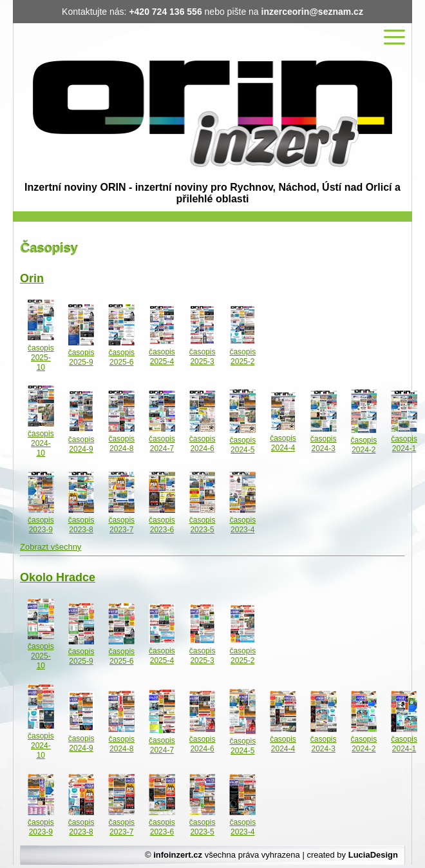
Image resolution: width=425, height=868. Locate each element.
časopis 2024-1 (404, 444)
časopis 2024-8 (121, 444)
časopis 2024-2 (364, 445)
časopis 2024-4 (283, 443)
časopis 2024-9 (81, 444)
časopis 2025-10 (41, 357)
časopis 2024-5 (242, 445)
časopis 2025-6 (121, 357)
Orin (32, 278)
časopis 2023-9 (41, 525)
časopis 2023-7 (121, 525)
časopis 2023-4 (242, 525)
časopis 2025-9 (81, 357)
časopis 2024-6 (203, 444)
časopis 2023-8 (81, 525)
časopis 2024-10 (41, 443)
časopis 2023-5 (203, 525)
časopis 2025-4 (162, 357)
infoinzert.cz (178, 855)
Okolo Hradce (58, 577)
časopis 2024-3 (324, 444)
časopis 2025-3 (203, 357)
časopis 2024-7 (162, 444)
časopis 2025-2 (242, 357)
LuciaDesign (373, 855)
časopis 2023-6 (162, 525)
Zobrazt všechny (51, 547)
